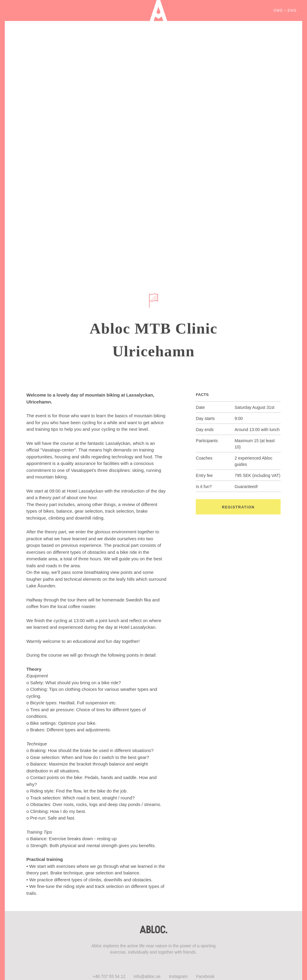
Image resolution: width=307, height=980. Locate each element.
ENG (292, 10)
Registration (238, 507)
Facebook (205, 976)
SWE (278, 10)
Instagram (178, 976)
